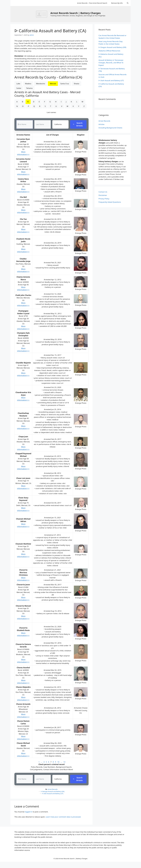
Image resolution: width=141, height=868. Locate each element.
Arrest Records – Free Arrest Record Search (92, 3)
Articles (101, 124)
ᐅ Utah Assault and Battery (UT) (53, 794)
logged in (29, 812)
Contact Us (103, 192)
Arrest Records (53, 789)
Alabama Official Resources (109, 51)
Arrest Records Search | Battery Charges (75, 13)
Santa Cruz (65, 84)
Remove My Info (117, 3)
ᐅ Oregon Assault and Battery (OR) (112, 47)
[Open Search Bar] (128, 3)
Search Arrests (78, 124)
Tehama (29, 88)
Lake (18, 84)
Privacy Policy (104, 199)
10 (58, 762)
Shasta (76, 84)
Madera (28, 84)
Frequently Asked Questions (110, 202)
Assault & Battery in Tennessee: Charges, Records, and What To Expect (111, 63)
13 (64, 762)
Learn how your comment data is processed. (63, 817)
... (42, 762)
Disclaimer (103, 195)
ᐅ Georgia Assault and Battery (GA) (53, 792)
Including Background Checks (110, 128)
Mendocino (41, 84)
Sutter (19, 88)
